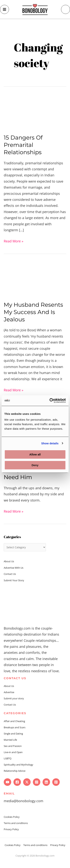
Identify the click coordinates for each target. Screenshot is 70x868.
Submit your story (14, 698)
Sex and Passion (13, 746)
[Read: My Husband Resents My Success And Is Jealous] (35, 279)
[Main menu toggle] (4, 9)
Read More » (14, 241)
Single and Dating (13, 734)
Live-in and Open (13, 752)
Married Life (10, 740)
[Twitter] (27, 782)
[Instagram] (37, 782)
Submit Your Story (14, 580)
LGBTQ (8, 758)
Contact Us (10, 574)
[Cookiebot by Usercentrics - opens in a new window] (50, 401)
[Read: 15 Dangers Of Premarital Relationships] (35, 112)
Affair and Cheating (14, 721)
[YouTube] (7, 782)
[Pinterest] (56, 782)
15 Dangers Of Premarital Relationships (23, 145)
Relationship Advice (15, 771)
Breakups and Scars (15, 727)
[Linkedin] (46, 782)
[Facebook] (17, 782)
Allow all (35, 454)
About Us (9, 561)
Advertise (9, 692)
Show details (50, 443)
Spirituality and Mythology (18, 765)
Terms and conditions (16, 823)
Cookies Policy (12, 817)
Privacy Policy (11, 829)
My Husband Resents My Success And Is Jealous (33, 312)
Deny (35, 465)
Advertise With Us (14, 568)
